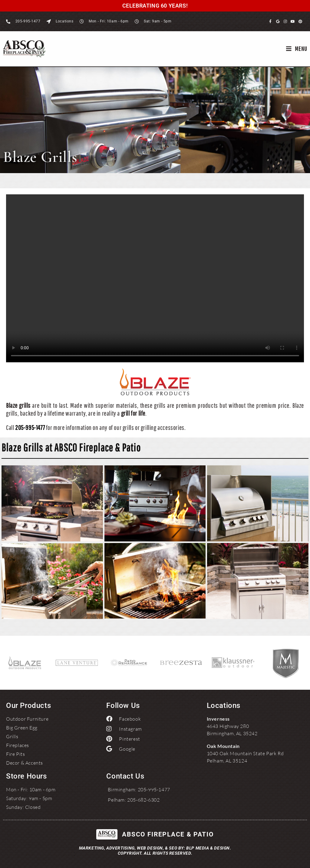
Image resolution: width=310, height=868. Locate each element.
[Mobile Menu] (297, 49)
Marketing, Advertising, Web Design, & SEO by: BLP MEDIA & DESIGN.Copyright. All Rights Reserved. (155, 851)
